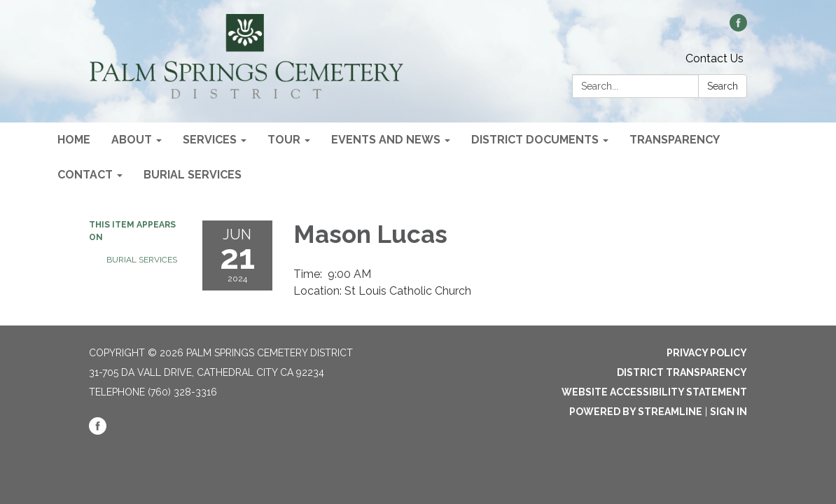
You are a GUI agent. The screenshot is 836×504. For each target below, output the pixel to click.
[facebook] (738, 28)
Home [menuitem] (74, 140)
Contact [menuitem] (85, 175)
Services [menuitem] (210, 140)
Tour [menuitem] (284, 140)
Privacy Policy (707, 353)
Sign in (729, 412)
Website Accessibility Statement (654, 392)
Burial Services (142, 260)
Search (723, 86)
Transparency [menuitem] (675, 140)
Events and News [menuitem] (386, 140)
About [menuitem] (132, 140)
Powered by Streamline (636, 412)
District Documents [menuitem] (535, 140)
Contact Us (715, 58)
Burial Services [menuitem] (193, 175)
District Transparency (682, 372)
